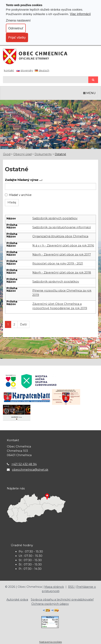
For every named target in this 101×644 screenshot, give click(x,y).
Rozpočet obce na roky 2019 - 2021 (58, 264)
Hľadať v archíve (18, 195)
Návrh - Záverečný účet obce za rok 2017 (62, 255)
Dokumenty (43, 154)
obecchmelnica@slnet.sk (30, 470)
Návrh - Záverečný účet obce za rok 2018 (62, 273)
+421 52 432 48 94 (24, 464)
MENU (89, 93)
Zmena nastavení (18, 20)
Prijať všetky (17, 37)
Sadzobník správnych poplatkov (56, 282)
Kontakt (9, 70)
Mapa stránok (54, 587)
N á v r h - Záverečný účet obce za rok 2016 (63, 245)
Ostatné (60, 154)
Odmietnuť (16, 28)
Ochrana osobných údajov (50, 604)
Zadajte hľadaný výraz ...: (24, 180)
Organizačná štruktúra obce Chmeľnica (60, 236)
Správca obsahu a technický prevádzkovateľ (62, 600)
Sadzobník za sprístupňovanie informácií (62, 227)
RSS (71, 587)
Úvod (7, 154)
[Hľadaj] (45, 80)
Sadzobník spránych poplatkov (55, 218)
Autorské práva (17, 600)
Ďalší (23, 324)
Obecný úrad (22, 154)
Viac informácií (80, 14)
